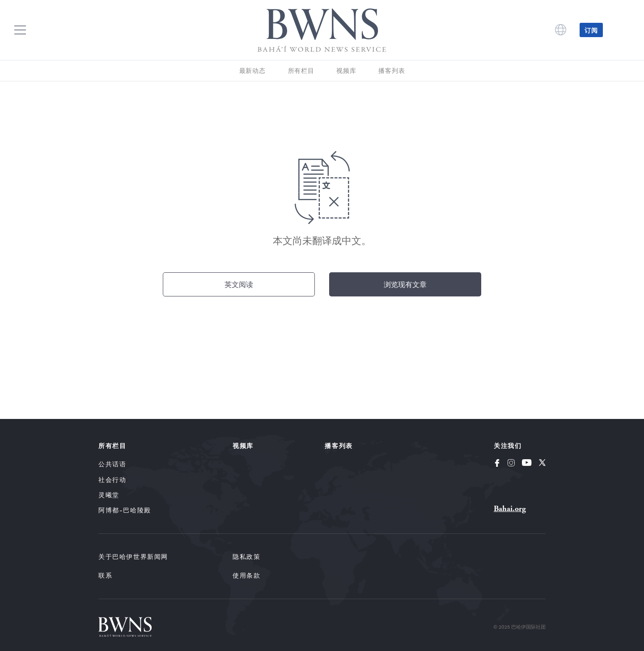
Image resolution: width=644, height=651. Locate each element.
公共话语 (112, 464)
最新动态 (252, 70)
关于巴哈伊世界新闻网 (133, 556)
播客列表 (392, 70)
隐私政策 (246, 556)
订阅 (591, 30)
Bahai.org (510, 509)
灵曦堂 (109, 495)
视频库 (346, 70)
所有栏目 (301, 70)
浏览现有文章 (405, 284)
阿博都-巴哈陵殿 (125, 510)
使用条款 (246, 575)
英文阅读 (239, 284)
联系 (105, 575)
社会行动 (112, 480)
